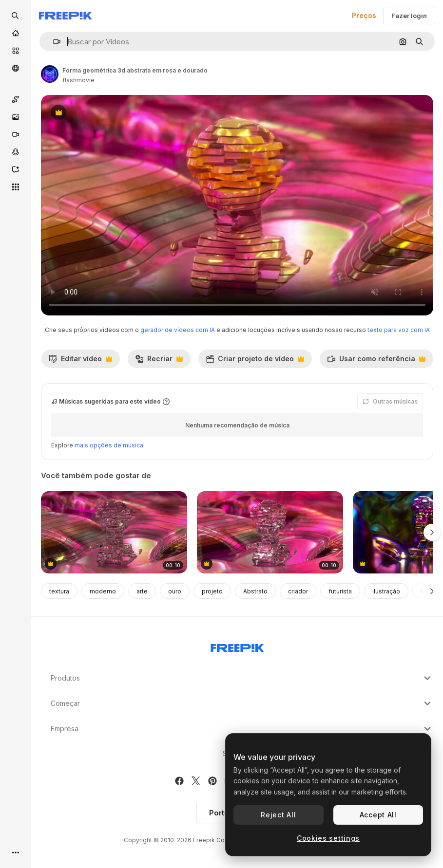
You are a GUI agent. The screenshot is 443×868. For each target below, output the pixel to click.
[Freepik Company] (237, 646)
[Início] (16, 33)
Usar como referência (376, 361)
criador (298, 591)
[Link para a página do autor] (50, 74)
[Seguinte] (432, 591)
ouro (175, 591)
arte (142, 591)
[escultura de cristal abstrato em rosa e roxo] (270, 532)
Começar (242, 703)
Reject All (278, 815)
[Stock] (16, 51)
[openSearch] (16, 16)
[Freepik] (66, 16)
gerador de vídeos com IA (178, 330)
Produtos (242, 678)
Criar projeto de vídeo (255, 361)
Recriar (159, 361)
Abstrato (255, 591)
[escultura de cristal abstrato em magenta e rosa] (114, 532)
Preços (364, 15)
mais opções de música (109, 445)
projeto (212, 591)
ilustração (386, 591)
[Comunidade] (16, 68)
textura (59, 591)
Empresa (242, 729)
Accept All (378, 815)
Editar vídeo (80, 361)
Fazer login (409, 16)
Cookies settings (328, 838)
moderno (103, 591)
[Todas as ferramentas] (16, 187)
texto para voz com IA (399, 330)
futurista (340, 591)
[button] (53, 42)
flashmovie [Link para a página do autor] (78, 80)
